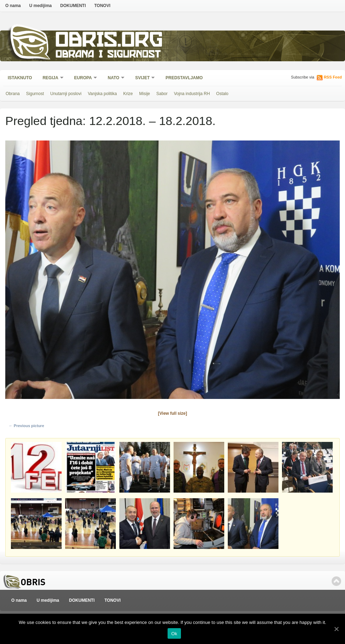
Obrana (13, 94)
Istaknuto (20, 78)
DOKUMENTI (73, 6)
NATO (114, 78)
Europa (83, 78)
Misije (145, 94)
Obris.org (109, 41)
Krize (128, 94)
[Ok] (336, 629)
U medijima (40, 6)
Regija (51, 78)
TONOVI (102, 6)
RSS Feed (333, 77)
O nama (13, 6)
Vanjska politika (102, 94)
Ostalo (222, 94)
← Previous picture (26, 426)
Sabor (162, 94)
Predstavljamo (184, 78)
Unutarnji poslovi (66, 94)
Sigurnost (35, 94)
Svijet (143, 78)
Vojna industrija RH (192, 94)
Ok (174, 634)
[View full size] (172, 413)
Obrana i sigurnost (108, 55)
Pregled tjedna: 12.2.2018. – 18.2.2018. (110, 121)
